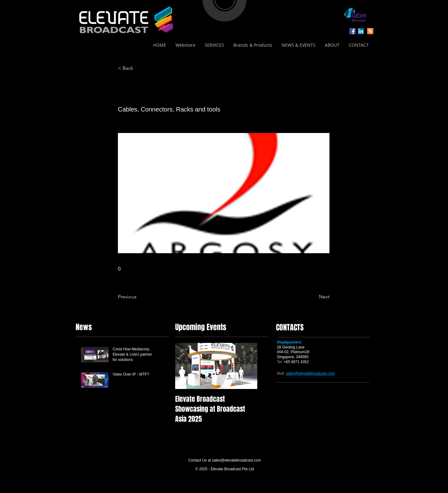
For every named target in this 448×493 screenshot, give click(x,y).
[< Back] (138, 68)
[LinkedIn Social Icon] (361, 31)
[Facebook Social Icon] (352, 31)
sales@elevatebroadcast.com (236, 460)
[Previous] (138, 297)
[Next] (314, 297)
